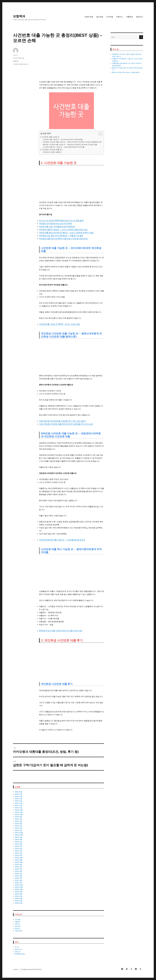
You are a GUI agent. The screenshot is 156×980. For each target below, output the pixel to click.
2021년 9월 (18, 864)
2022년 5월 (18, 846)
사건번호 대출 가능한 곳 (21, 64)
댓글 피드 (18, 952)
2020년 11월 (19, 887)
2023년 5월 (18, 826)
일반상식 (140, 17)
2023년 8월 (18, 819)
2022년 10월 (19, 835)
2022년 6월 (18, 844)
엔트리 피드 (18, 949)
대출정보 (130, 17)
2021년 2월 (18, 880)
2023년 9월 (18, 817)
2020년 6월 (18, 899)
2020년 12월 (19, 885)
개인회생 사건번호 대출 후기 (52, 152)
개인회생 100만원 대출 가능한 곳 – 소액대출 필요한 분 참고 (62, 540)
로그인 (17, 947)
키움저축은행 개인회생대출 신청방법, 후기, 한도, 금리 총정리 (63, 421)
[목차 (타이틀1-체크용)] (100, 134)
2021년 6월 (18, 871)
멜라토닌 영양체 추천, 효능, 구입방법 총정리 (126, 72)
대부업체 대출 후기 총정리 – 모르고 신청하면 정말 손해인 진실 (63, 230)
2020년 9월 (18, 892)
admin (15, 55)
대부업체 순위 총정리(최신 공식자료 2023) (55, 223)
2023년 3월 (18, 828)
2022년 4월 (18, 849)
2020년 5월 (18, 901)
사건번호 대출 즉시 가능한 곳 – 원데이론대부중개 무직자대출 (64, 147)
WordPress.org (20, 954)
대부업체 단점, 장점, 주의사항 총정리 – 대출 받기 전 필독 (61, 236)
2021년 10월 (19, 862)
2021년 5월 (18, 874)
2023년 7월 (18, 821)
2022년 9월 (18, 837)
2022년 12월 (19, 833)
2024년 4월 (18, 801)
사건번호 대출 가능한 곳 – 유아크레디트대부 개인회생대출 (63, 139)
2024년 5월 (18, 799)
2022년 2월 (18, 853)
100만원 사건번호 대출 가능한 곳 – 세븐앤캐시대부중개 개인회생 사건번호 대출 (70, 145)
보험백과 (19, 16)
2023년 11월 (19, 812)
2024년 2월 (18, 805)
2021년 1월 (18, 883)
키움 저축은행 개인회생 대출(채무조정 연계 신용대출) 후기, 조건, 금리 (66, 424)
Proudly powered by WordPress (31, 969)
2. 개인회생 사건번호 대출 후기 (51, 150)
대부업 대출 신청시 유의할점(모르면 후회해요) (57, 226)
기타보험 (110, 17)
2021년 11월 (18, 860)
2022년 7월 (18, 842)
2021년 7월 (18, 869)
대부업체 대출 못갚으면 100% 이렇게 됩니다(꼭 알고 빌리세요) (63, 239)
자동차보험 (89, 17)
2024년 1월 (18, 808)
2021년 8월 (18, 867)
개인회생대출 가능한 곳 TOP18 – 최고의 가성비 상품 (59, 324)
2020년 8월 (18, 894)
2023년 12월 (19, 810)
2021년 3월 (18, 878)
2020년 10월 (19, 889)
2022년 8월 (18, 840)
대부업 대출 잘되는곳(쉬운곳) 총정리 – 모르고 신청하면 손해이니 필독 (66, 233)
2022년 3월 (18, 851)
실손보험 (100, 17)
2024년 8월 (18, 792)
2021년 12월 (19, 858)
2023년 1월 (18, 830)
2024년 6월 (18, 796)
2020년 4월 (18, 903)
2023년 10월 (19, 815)
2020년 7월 (18, 896)
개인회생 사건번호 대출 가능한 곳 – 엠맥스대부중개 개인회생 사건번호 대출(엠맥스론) (72, 142)
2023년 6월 (18, 824)
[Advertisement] (72, 63)
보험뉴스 (120, 17)
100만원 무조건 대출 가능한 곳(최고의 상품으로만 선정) (61, 631)
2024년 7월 (18, 794)
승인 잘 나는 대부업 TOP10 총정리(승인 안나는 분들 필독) (61, 220)
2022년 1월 (18, 855)
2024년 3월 (18, 803)
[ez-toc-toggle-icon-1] (99, 134)
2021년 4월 (18, 876)
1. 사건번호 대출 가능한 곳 (50, 137)
